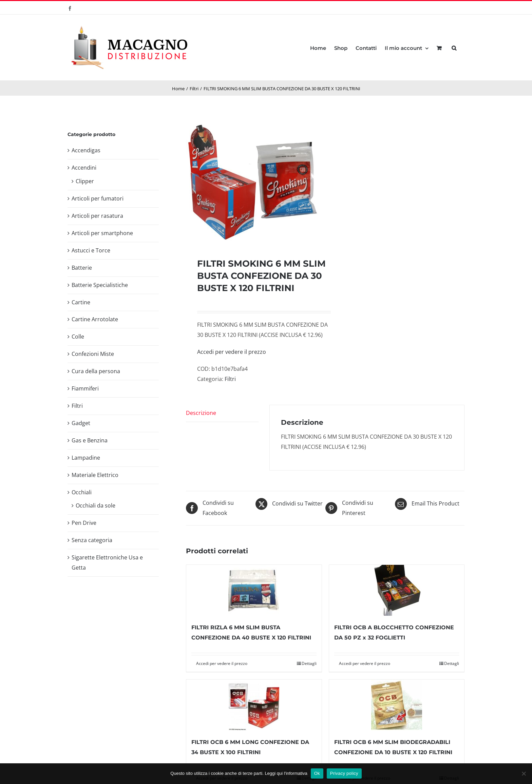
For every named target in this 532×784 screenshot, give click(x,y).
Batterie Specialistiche (100, 285)
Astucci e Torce (91, 250)
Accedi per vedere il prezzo (232, 352)
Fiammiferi (85, 388)
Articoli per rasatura (97, 216)
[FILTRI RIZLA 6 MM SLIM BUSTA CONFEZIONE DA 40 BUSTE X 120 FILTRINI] (254, 590)
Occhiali (82, 492)
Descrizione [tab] (201, 413)
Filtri (230, 379)
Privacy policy (344, 773)
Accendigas (86, 150)
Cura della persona (96, 371)
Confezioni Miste (93, 354)
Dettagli (309, 663)
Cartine (81, 302)
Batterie (82, 268)
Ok (317, 773)
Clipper (85, 181)
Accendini (84, 168)
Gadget (81, 423)
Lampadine (86, 458)
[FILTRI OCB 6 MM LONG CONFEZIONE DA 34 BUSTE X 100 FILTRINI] (254, 705)
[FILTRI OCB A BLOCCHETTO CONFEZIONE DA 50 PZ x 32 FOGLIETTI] (397, 590)
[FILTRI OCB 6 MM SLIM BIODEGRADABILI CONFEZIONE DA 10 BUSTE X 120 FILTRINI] (397, 705)
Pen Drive (84, 523)
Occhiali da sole (96, 505)
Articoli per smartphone (102, 233)
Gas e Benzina (90, 440)
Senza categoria (92, 540)
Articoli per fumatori (98, 198)
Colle (78, 337)
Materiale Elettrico (95, 475)
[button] (454, 47)
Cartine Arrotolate (95, 319)
